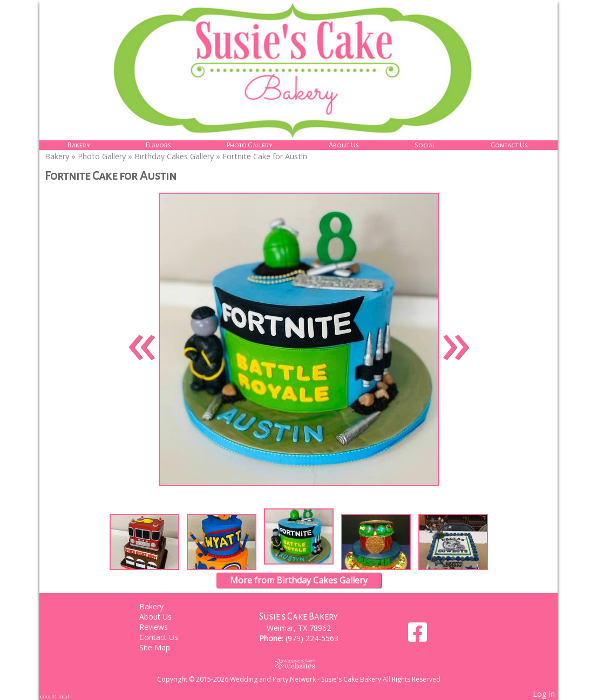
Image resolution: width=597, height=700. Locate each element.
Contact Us (509, 145)
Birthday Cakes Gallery (174, 156)
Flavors (158, 145)
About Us (344, 145)
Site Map (163, 647)
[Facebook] (418, 636)
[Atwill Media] (298, 664)
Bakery (79, 145)
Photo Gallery (250, 145)
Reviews (162, 627)
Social (425, 145)
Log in (544, 694)
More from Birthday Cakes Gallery (299, 580)
